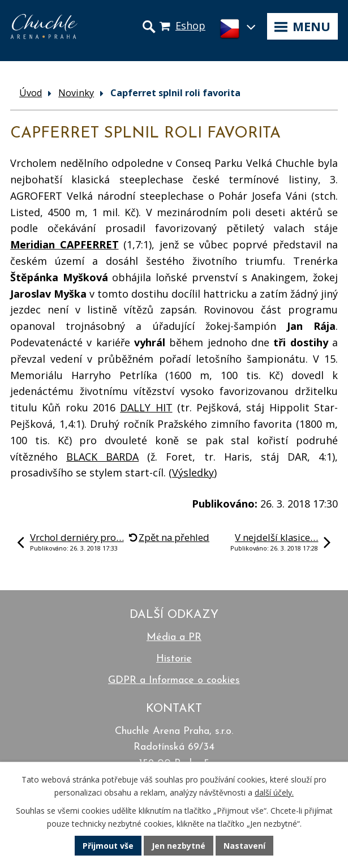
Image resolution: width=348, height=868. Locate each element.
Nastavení (244, 846)
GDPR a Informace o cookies (174, 680)
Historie (174, 659)
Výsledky (193, 472)
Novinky (76, 93)
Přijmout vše (108, 846)
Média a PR (174, 637)
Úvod (31, 93)
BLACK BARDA (102, 457)
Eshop (190, 25)
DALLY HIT (146, 407)
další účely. (274, 792)
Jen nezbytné (179, 846)
